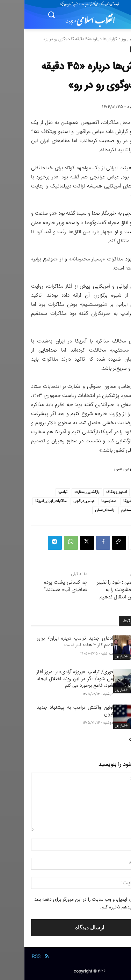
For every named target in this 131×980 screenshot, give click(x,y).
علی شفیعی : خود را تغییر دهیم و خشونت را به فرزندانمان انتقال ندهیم (98, 590)
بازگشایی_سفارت (63, 492)
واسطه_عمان (81, 510)
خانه (120, 39)
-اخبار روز (105, 39)
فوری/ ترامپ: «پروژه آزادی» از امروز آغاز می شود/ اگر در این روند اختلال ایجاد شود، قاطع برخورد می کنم (51, 679)
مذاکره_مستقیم (108, 510)
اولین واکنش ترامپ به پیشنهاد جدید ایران (51, 711)
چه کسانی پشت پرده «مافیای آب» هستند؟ (41, 586)
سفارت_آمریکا (110, 501)
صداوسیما (85, 501)
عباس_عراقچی (60, 501)
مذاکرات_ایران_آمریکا (27, 501)
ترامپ (39, 492)
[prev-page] (117, 740)
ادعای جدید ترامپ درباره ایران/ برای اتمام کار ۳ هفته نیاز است (51, 642)
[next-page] (106, 740)
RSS (12, 957)
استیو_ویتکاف (92, 492)
